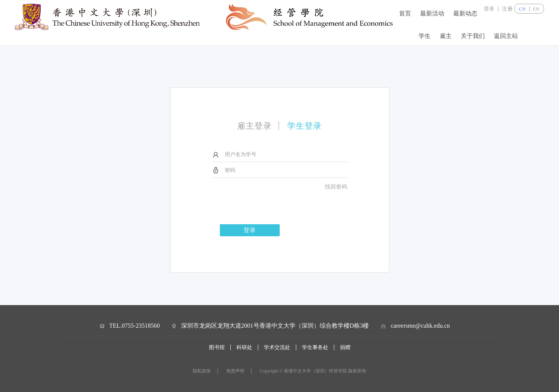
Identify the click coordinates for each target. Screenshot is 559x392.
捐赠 (345, 347)
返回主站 (506, 36)
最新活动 (432, 13)
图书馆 (217, 347)
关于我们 (473, 36)
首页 (405, 13)
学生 (425, 36)
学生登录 (305, 126)
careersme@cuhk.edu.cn (420, 326)
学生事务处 (315, 347)
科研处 (244, 347)
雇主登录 (254, 126)
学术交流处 (277, 347)
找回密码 (336, 187)
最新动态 (465, 13)
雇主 (446, 36)
